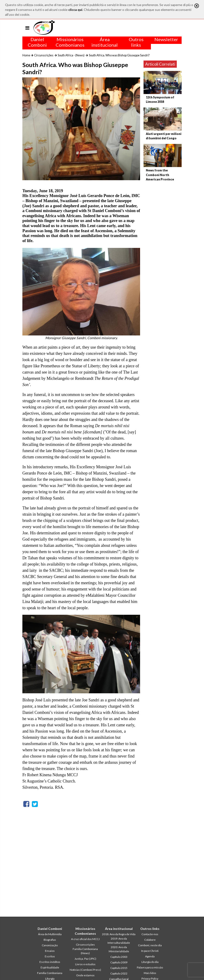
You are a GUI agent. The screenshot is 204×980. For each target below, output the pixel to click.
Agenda (150, 956)
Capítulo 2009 (119, 962)
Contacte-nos (150, 934)
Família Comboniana (50, 973)
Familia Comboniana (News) (85, 951)
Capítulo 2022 (119, 973)
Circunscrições (44, 55)
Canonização (50, 945)
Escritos (50, 956)
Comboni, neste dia (150, 945)
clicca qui (75, 10)
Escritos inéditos (50, 962)
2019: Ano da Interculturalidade (119, 941)
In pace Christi (150, 951)
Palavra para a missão (150, 967)
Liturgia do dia (150, 962)
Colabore (150, 940)
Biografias (50, 940)
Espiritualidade (50, 967)
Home (26, 55)
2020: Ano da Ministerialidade (119, 949)
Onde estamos (85, 975)
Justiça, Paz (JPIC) (85, 959)
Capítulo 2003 (119, 957)
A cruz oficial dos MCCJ (85, 939)
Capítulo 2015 (119, 968)
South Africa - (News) (71, 55)
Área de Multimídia (50, 934)
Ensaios (50, 951)
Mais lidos (150, 973)
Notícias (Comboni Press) (85, 970)
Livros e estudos (85, 964)
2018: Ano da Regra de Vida (119, 934)
